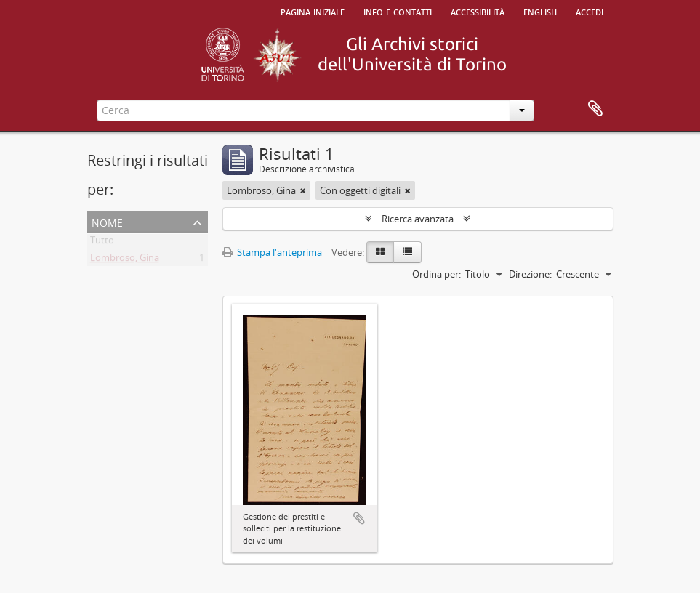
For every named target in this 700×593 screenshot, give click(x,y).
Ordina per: (437, 274)
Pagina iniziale (313, 11)
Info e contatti (398, 11)
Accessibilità (478, 11)
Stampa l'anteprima (272, 252)
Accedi (590, 11)
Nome (107, 221)
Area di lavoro (595, 109)
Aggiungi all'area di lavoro (359, 518)
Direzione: (530, 274)
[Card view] (380, 252)
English (540, 11)
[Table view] (407, 252)
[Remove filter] (303, 190)
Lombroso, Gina (125, 260)
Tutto (102, 243)
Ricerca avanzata (418, 219)
